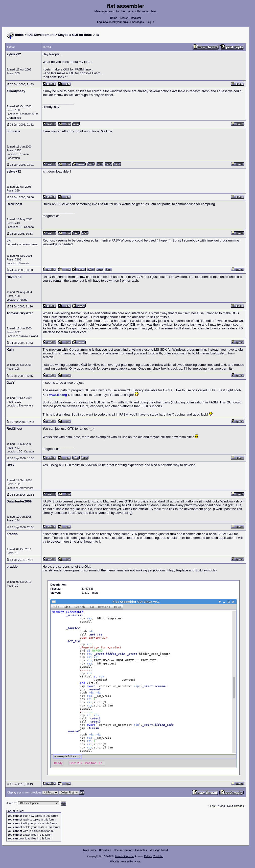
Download (105, 850)
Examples (141, 850)
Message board (159, 850)
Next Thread (235, 806)
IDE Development (41, 35)
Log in (150, 22)
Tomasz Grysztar (124, 856)
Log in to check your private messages (120, 22)
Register (136, 18)
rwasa (137, 862)
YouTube (158, 856)
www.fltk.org (58, 395)
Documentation (123, 850)
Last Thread (218, 806)
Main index (90, 850)
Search (124, 18)
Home (114, 18)
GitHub (148, 856)
